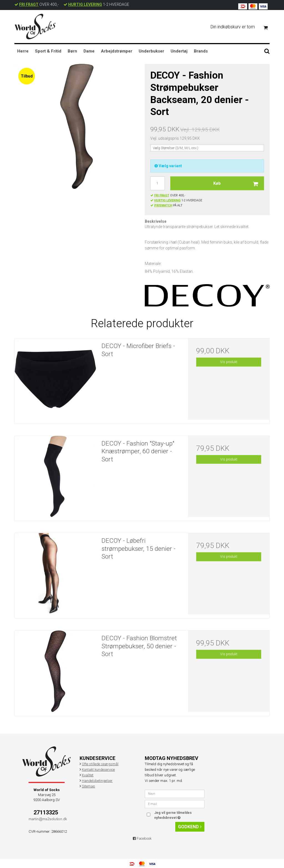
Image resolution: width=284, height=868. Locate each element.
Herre (23, 51)
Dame (89, 51)
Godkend (190, 827)
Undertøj (179, 51)
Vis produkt (229, 362)
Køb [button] (239, 183)
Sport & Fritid (48, 51)
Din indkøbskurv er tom (241, 27)
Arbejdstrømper (117, 51)
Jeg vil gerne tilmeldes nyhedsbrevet (179, 815)
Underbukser (151, 51)
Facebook (142, 838)
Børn (72, 51)
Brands (201, 51)
